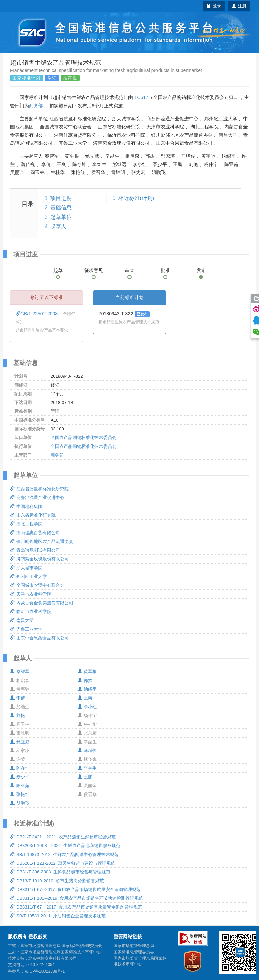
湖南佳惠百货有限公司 (35, 533)
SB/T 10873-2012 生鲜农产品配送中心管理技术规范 (64, 854)
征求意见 (94, 270)
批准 (165, 270)
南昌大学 (22, 620)
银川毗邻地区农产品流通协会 (42, 541)
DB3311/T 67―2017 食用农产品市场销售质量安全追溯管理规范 (76, 907)
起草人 (58, 226)
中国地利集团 (26, 506)
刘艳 (18, 715)
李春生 (87, 768)
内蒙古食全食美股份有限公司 (42, 603)
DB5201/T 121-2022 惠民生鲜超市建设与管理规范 (63, 863)
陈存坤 (20, 768)
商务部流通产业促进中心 (37, 498)
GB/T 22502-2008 (37, 314)
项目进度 (61, 198)
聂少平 (20, 777)
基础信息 (61, 208)
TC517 (141, 97)
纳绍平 (87, 689)
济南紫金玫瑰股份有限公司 (39, 559)
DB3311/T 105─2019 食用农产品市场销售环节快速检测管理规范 (77, 898)
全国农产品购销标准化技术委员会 (83, 438)
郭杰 (85, 680)
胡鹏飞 (20, 803)
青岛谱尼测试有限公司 (35, 550)
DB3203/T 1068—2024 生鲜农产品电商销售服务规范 (65, 846)
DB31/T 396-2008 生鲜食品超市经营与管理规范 (60, 872)
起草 (58, 270)
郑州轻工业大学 (28, 577)
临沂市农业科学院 (31, 612)
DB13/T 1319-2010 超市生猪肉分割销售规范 (57, 881)
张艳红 (20, 794)
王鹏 (85, 777)
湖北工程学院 (26, 524)
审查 (129, 270)
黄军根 (87, 672)
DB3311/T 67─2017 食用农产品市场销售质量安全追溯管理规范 (75, 889)
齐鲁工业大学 (26, 629)
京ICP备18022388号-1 (45, 971)
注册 (239, 6)
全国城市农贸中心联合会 (37, 585)
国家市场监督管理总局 (134, 946)
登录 (214, 6)
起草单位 (61, 217)
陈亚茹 (20, 786)
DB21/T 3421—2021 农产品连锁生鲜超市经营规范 (63, 837)
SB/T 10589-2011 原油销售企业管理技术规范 (58, 916)
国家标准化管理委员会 (134, 952)
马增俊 (87, 751)
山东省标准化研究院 (33, 515)
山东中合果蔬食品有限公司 (39, 638)
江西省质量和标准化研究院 (39, 489)
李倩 (18, 698)
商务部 (36, 106)
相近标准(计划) (136, 198)
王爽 (85, 698)
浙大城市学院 (26, 568)
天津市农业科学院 (31, 594)
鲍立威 (20, 742)
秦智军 (20, 672)
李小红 (87, 707)
